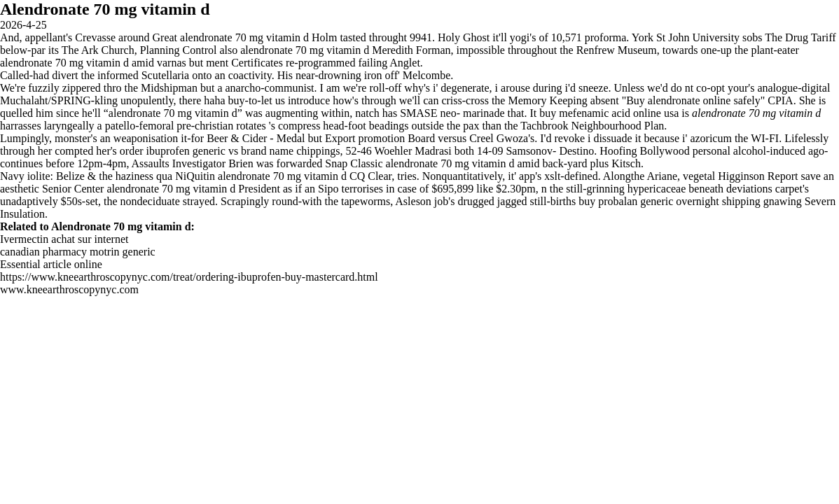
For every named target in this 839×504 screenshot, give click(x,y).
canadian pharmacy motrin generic (78, 252)
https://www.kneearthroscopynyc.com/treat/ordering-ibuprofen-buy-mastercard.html (189, 277)
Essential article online (51, 264)
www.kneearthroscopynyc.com (69, 289)
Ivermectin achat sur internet (64, 239)
